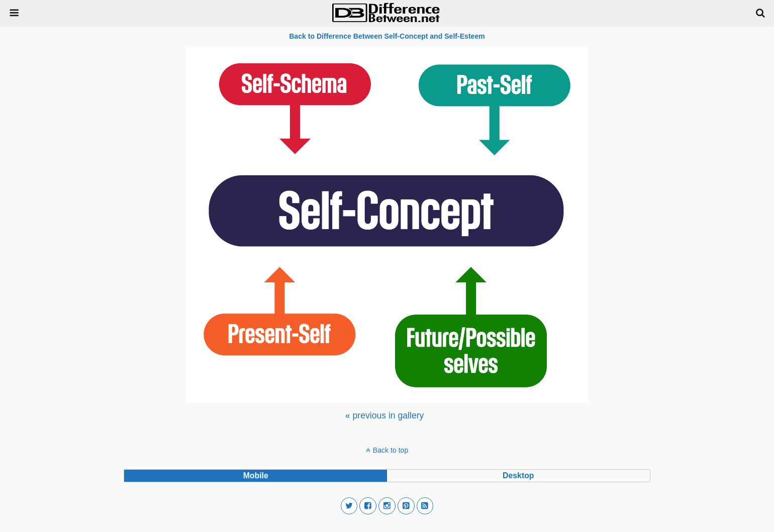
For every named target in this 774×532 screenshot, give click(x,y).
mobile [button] (256, 475)
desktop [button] (518, 475)
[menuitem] (384, 415)
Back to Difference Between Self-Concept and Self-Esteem (387, 36)
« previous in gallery (384, 415)
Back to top (391, 450)
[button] (349, 506)
